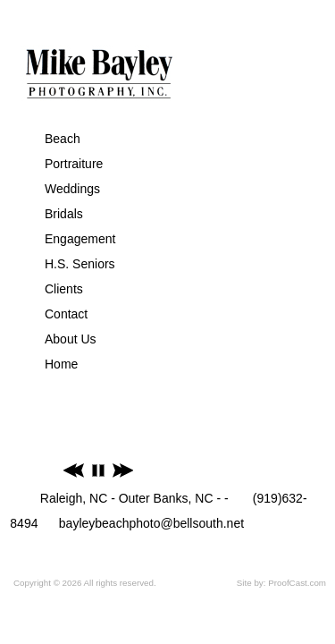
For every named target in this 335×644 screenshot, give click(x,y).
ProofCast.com (297, 583)
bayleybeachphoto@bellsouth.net (151, 523)
